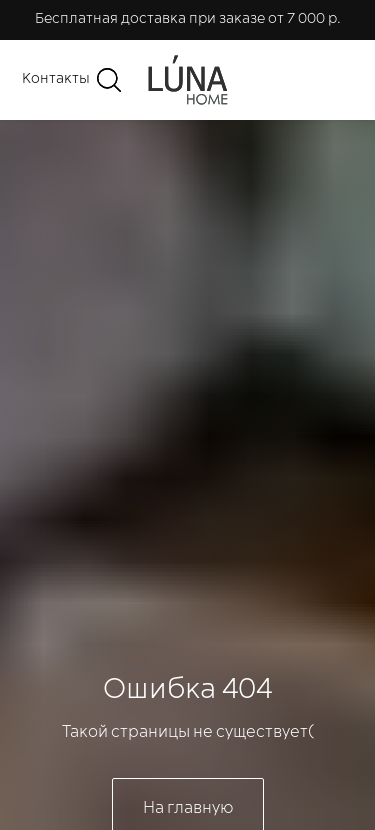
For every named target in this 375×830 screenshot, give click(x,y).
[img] (188, 80)
